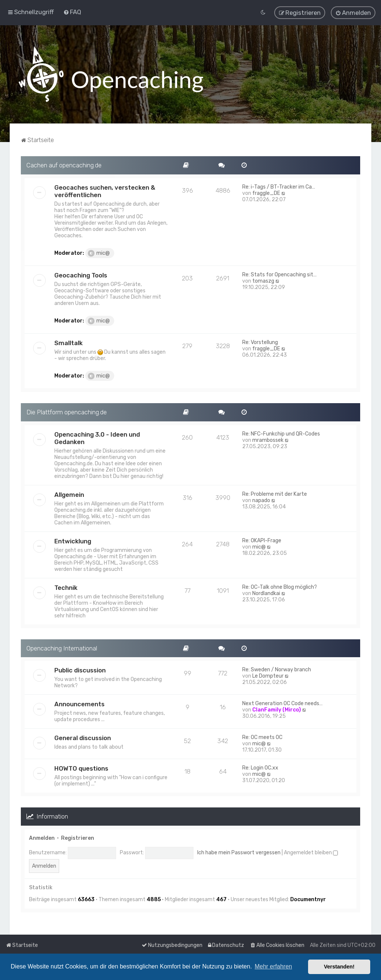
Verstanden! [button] (339, 967)
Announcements (79, 704)
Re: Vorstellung (260, 342)
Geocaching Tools (81, 275)
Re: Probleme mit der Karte (275, 494)
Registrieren (78, 838)
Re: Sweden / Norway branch (277, 670)
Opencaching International (62, 648)
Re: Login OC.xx (260, 768)
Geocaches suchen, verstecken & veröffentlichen (105, 191)
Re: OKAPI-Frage (262, 540)
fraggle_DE (266, 193)
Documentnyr (308, 899)
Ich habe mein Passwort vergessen (239, 853)
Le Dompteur (268, 676)
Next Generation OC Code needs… (282, 703)
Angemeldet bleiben (311, 853)
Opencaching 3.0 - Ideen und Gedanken (97, 438)
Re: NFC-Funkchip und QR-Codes (281, 433)
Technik (66, 587)
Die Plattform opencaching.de (67, 412)
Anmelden (42, 838)
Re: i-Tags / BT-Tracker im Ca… (279, 187)
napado (261, 500)
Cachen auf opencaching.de (64, 165)
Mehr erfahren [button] (273, 966)
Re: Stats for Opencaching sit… (279, 274)
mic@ (99, 253)
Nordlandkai (266, 593)
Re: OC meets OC (262, 737)
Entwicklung (73, 541)
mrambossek (268, 440)
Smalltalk (68, 343)
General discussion (83, 738)
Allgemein (69, 494)
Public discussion (80, 670)
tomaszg (263, 281)
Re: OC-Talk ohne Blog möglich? (280, 587)
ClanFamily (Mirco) (277, 710)
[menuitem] (72, 12)
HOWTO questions (81, 768)
